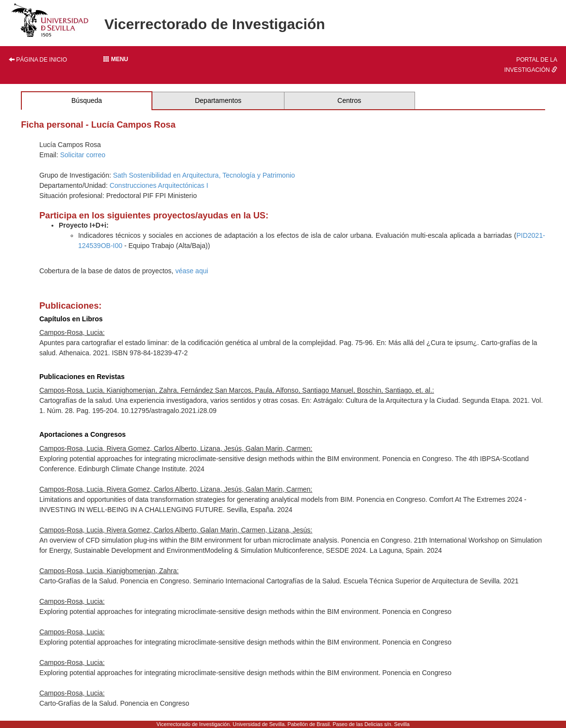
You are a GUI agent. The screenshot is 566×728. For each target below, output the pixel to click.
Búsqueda (87, 100)
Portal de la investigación (531, 65)
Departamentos (218, 100)
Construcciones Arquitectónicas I (159, 185)
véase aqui (192, 271)
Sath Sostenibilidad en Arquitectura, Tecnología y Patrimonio (204, 175)
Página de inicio (38, 60)
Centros (349, 100)
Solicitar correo (83, 155)
